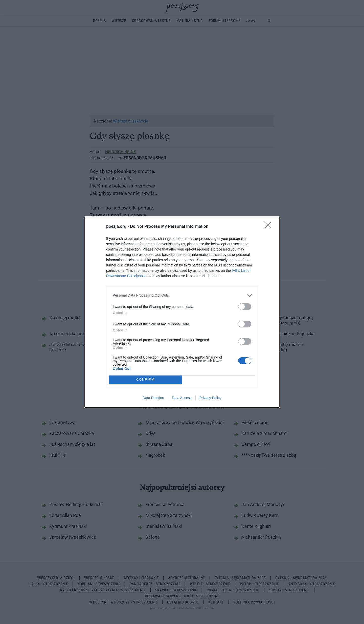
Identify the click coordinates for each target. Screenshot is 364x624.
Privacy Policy (210, 398)
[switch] (245, 307)
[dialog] (182, 312)
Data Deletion (153, 398)
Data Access (182, 398)
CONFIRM (145, 380)
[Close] (269, 227)
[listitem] (182, 295)
